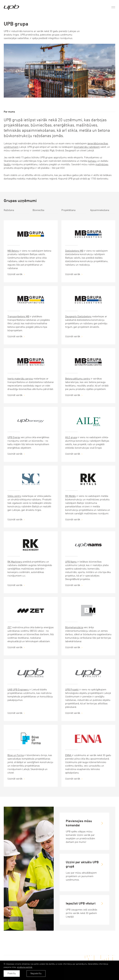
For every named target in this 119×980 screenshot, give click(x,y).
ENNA (69, 755)
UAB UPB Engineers (18, 690)
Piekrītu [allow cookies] (12, 973)
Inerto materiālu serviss (20, 379)
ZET (10, 627)
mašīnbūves (102, 164)
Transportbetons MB (18, 316)
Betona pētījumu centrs (78, 379)
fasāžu (7, 164)
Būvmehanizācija (74, 627)
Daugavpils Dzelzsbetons (78, 316)
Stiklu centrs (14, 496)
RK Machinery (15, 562)
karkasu (92, 161)
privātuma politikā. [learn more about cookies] (25, 967)
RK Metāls (70, 496)
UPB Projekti (72, 690)
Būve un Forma (16, 755)
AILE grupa (71, 437)
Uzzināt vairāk (15, 274)
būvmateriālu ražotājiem (87, 147)
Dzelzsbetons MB (74, 251)
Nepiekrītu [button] (36, 973)
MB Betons (13, 251)
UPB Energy (14, 437)
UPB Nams (71, 562)
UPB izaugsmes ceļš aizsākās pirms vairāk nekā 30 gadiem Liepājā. (82, 913)
